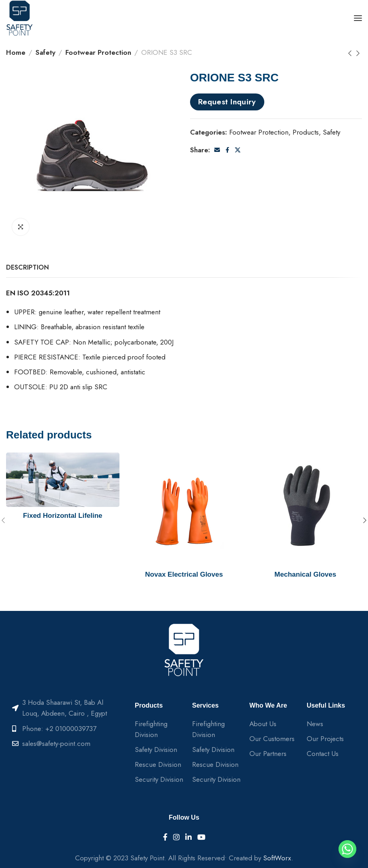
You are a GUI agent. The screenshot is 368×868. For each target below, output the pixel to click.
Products (306, 132)
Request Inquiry (227, 102)
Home (16, 52)
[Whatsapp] (347, 849)
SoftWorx (277, 858)
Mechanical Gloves (305, 574)
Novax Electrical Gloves (184, 574)
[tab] (27, 267)
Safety (45, 52)
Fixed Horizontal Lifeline (63, 516)
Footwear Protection (98, 52)
